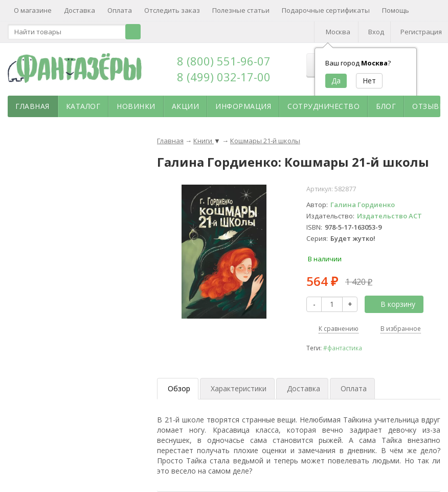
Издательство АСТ (389, 216)
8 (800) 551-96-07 (224, 61)
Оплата (120, 10)
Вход (376, 32)
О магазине (33, 10)
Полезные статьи (241, 10)
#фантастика (343, 348)
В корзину (392, 304)
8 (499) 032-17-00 (224, 77)
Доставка (80, 10)
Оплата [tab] (354, 388)
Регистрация (421, 32)
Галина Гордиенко (363, 205)
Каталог (83, 106)
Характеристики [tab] (239, 388)
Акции (186, 106)
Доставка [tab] (304, 388)
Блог (386, 106)
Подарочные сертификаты (326, 10)
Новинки (136, 106)
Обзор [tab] (179, 388)
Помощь (396, 10)
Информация (243, 106)
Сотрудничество (323, 106)
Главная (32, 106)
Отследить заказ (172, 10)
